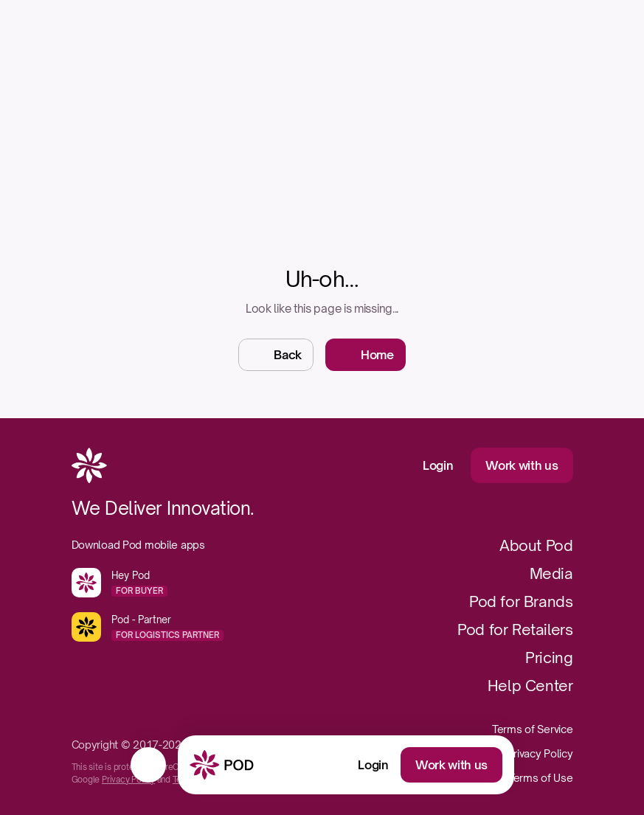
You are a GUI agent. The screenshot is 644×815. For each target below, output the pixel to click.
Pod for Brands (521, 601)
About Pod (536, 545)
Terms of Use (541, 778)
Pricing (549, 658)
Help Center (530, 686)
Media (551, 573)
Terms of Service (533, 729)
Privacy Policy (128, 780)
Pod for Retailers (515, 630)
